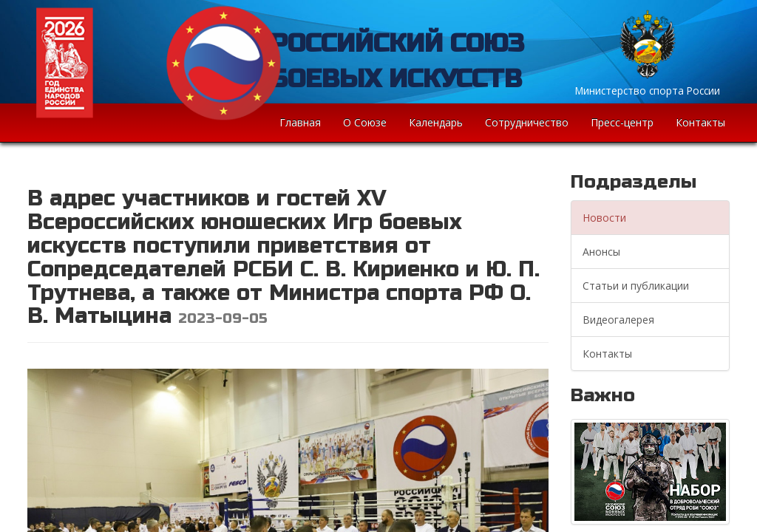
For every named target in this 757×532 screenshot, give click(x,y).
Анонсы (601, 252)
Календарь (436, 122)
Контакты (700, 122)
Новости (604, 218)
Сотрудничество (527, 122)
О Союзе (365, 122)
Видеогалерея (618, 320)
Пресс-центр (622, 122)
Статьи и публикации (636, 286)
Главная (300, 122)
